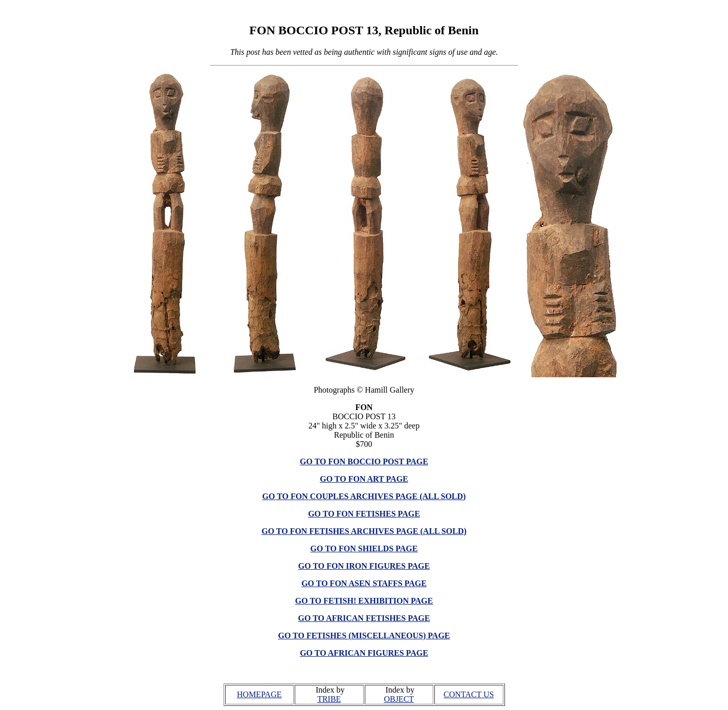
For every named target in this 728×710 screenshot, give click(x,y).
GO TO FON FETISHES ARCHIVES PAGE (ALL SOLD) (364, 531)
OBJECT (399, 699)
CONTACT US (469, 694)
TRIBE (329, 699)
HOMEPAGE (259, 694)
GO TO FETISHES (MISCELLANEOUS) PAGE (364, 636)
